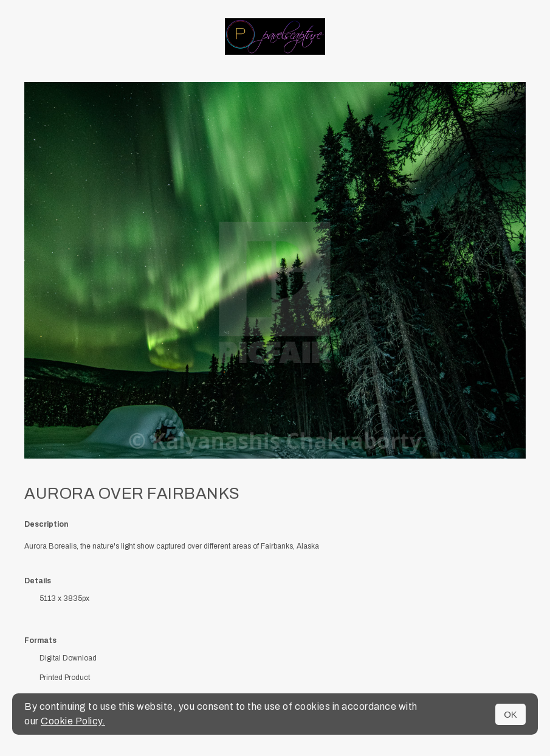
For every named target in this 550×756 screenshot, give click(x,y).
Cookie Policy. (73, 721)
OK (510, 714)
